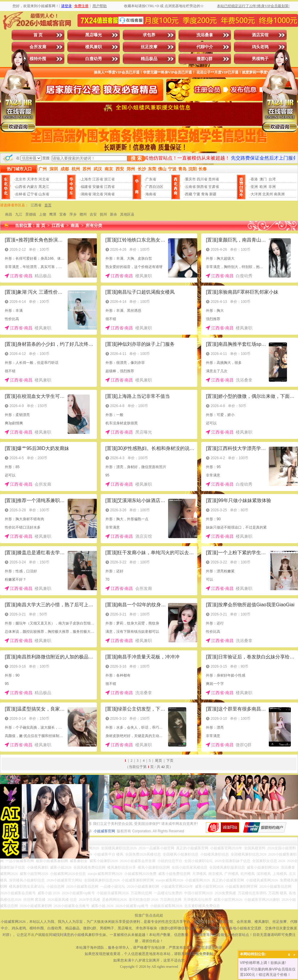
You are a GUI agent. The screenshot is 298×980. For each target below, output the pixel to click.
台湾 (272, 179)
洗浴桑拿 (205, 35)
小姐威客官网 (104, 831)
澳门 (263, 179)
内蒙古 (32, 187)
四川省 (202, 179)
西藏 (189, 194)
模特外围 (38, 59)
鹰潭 (53, 214)
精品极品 (149, 59)
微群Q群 (205, 59)
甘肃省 (214, 187)
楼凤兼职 (94, 47)
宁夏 (197, 194)
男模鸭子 (260, 59)
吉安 (93, 214)
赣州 (83, 214)
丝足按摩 (149, 47)
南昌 (9, 214)
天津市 (32, 179)
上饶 (43, 214)
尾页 (159, 761)
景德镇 (31, 214)
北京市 (21, 179)
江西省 (109, 187)
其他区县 (127, 214)
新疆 (213, 194)
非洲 (272, 187)
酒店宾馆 (260, 35)
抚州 (103, 214)
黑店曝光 (94, 35)
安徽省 (98, 187)
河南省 (109, 194)
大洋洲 (256, 194)
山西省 (21, 187)
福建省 (86, 187)
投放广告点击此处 (149, 915)
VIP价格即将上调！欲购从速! (263, 963)
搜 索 (136, 158)
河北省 (44, 179)
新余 (114, 214)
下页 (170, 761)
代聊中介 (205, 47)
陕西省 (202, 187)
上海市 (86, 179)
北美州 (268, 194)
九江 (19, 214)
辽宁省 (32, 194)
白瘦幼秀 (94, 59)
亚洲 (254, 187)
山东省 (44, 194)
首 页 (38, 35)
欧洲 (263, 187)
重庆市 (190, 179)
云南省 (190, 187)
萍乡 (73, 214)
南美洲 (279, 194)
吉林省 (21, 194)
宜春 (63, 214)
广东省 (151, 179)
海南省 (151, 194)
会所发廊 (38, 47)
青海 (205, 194)
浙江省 (109, 179)
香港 (254, 179)
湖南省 (86, 194)
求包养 (149, 35)
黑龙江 (44, 187)
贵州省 (214, 179)
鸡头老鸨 (260, 47)
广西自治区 (154, 187)
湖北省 (98, 194)
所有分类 (94, 226)
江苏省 (98, 179)
